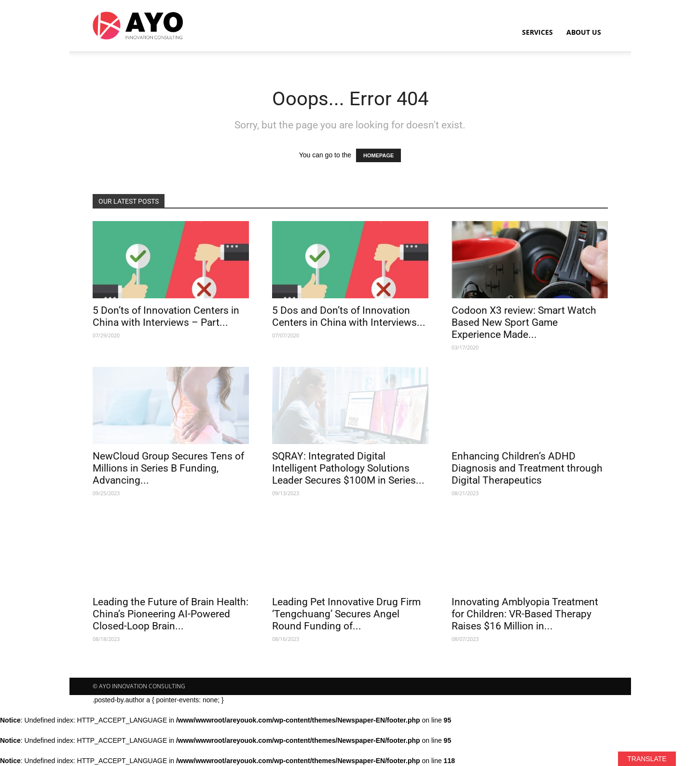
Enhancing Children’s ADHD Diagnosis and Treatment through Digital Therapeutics (527, 468)
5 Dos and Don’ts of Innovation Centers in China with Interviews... (349, 316)
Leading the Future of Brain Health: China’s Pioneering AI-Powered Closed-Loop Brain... (171, 614)
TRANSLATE (647, 759)
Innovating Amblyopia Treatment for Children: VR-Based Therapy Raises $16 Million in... (525, 614)
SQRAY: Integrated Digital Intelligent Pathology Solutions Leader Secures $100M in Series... (348, 468)
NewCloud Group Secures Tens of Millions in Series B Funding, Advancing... (168, 468)
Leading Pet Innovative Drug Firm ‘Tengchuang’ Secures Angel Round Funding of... (346, 614)
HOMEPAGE (378, 155)
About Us (584, 32)
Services (537, 32)
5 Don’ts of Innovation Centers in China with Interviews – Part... (166, 316)
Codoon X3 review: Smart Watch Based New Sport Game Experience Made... (524, 322)
